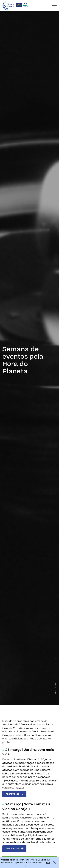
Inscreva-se (12, 794)
